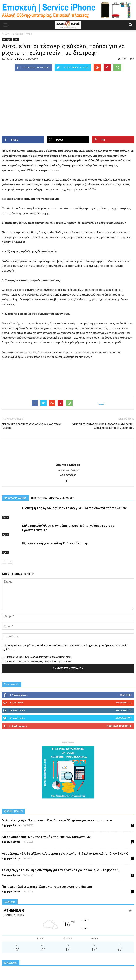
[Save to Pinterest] (113, 140)
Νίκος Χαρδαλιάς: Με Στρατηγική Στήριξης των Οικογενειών (46, 837)
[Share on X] (68, 140)
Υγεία (16, 40)
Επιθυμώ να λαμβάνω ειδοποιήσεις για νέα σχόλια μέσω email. (39, 657)
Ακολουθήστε (124, 703)
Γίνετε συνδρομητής (119, 726)
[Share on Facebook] (23, 140)
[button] (131, 25)
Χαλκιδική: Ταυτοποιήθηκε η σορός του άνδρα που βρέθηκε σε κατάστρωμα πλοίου (103, 426)
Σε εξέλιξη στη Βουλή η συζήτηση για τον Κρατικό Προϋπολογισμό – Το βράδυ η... (61, 870)
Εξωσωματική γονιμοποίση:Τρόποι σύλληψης (55, 543)
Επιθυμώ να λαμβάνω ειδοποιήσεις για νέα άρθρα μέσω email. (39, 661)
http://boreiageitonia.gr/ (68, 470)
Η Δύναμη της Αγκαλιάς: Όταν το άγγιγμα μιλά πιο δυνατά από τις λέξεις (74, 508)
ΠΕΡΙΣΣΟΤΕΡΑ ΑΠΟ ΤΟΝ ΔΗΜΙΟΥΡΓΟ (53, 498)
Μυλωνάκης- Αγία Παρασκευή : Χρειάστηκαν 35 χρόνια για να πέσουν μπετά (57, 820)
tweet (101, 404)
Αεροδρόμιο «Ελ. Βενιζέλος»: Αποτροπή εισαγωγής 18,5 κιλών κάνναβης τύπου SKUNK (65, 853)
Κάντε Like (126, 695)
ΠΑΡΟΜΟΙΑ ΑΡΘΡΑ (15, 498)
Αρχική (6, 34)
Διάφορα (7, 40)
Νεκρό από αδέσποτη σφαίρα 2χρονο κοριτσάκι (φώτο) (31, 426)
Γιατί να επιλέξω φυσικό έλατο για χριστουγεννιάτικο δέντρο (47, 887)
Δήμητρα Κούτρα (16, 59)
